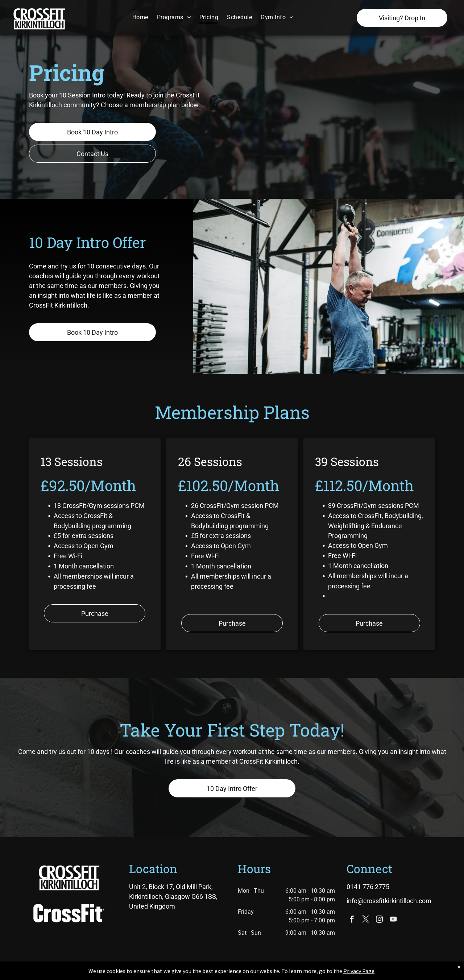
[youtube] (393, 920)
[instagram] (379, 920)
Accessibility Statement (247, 973)
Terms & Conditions (292, 973)
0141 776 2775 (368, 887)
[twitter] (366, 920)
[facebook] (352, 920)
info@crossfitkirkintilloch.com (389, 901)
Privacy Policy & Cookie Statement (187, 973)
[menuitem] (140, 17)
